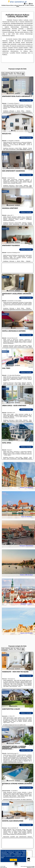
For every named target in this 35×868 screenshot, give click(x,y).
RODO (2, 858)
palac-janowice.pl (17, 2)
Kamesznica (5, 692)
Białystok (5, 80)
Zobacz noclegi (26, 100)
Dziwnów (5, 730)
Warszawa (5, 655)
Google (24, 851)
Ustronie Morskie (7, 767)
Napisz (33, 867)
